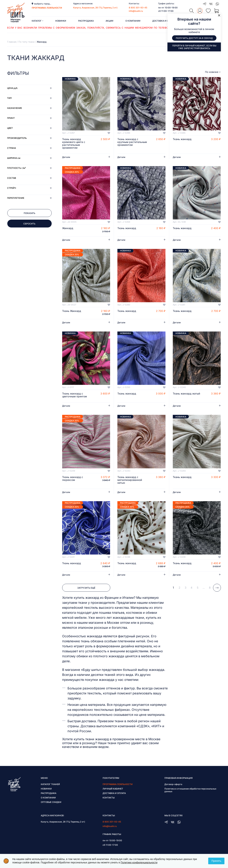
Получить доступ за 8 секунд (194, 38)
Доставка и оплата (164, 21)
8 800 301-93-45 (138, 8)
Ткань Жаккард (72, 311)
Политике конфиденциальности (139, 862)
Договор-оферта (173, 784)
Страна (11, 148)
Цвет (10, 128)
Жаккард (68, 228)
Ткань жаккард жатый (186, 394)
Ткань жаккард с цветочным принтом (75, 395)
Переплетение (16, 198)
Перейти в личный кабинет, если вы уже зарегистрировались (194, 47)
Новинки (61, 21)
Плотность (16, 168)
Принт (11, 118)
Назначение (15, 108)
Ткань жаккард (182, 139)
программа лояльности (47, 8)
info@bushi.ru (136, 11)
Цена (12, 88)
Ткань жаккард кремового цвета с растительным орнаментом (74, 143)
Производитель (17, 138)
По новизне (212, 72)
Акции (109, 21)
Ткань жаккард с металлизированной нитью (130, 480)
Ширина (14, 158)
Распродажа (86, 21)
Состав (12, 178)
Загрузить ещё (86, 588)
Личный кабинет (113, 789)
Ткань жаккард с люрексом (73, 479)
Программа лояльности (118, 784)
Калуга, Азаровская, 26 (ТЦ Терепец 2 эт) (95, 8)
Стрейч (12, 188)
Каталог (37, 21)
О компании (133, 21)
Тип (9, 98)
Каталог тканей (50, 784)
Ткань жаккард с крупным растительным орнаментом (132, 142)
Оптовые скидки (51, 802)
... (204, 588)
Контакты (109, 798)
